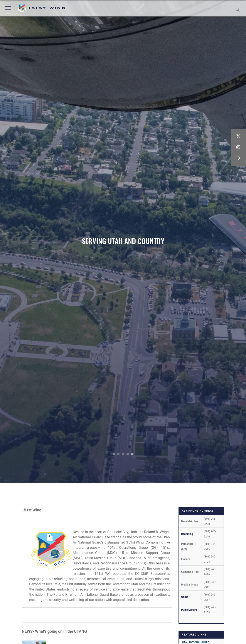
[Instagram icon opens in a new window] (238, 147)
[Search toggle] (238, 8)
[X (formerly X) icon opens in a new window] (238, 136)
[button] (7, 8)
